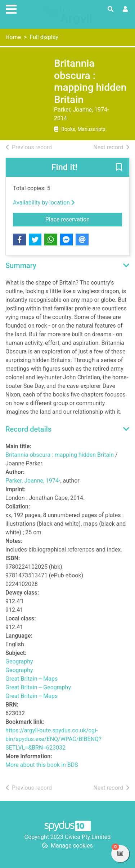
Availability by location (44, 203)
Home (13, 37)
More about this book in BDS (42, 765)
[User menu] (125, 9)
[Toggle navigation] (11, 8)
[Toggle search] (111, 9)
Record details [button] (28, 429)
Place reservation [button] (84, 219)
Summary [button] (21, 266)
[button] (119, 168)
